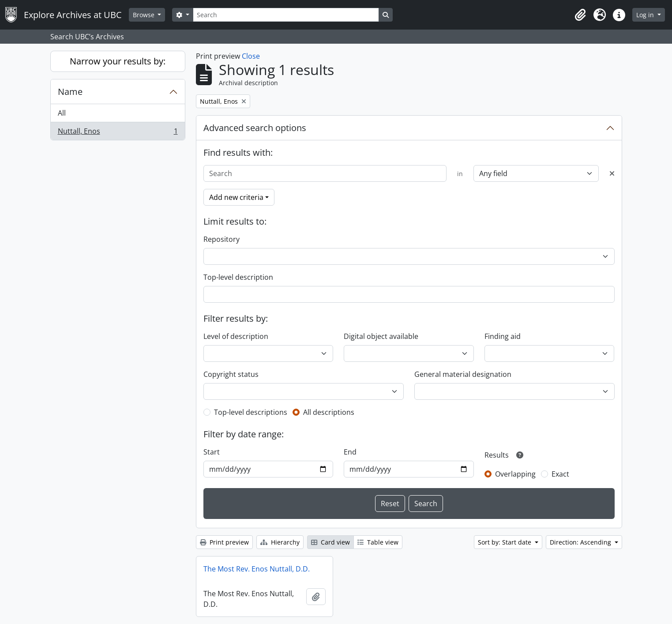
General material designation (463, 374)
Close (251, 56)
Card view (330, 542)
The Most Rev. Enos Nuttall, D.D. (257, 569)
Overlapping (515, 474)
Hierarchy (280, 542)
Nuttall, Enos (118, 133)
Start (212, 452)
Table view (378, 542)
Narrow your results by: (118, 61)
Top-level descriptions (251, 412)
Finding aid (503, 336)
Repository (221, 239)
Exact (560, 474)
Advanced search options (255, 128)
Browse (145, 15)
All (62, 113)
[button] (580, 15)
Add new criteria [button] (236, 197)
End (350, 452)
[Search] (286, 15)
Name (70, 92)
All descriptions (329, 412)
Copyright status (231, 374)
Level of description (236, 336)
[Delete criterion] (612, 173)
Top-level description (238, 277)
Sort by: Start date (505, 542)
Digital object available (381, 336)
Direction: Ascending (581, 542)
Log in (646, 15)
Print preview (224, 542)
